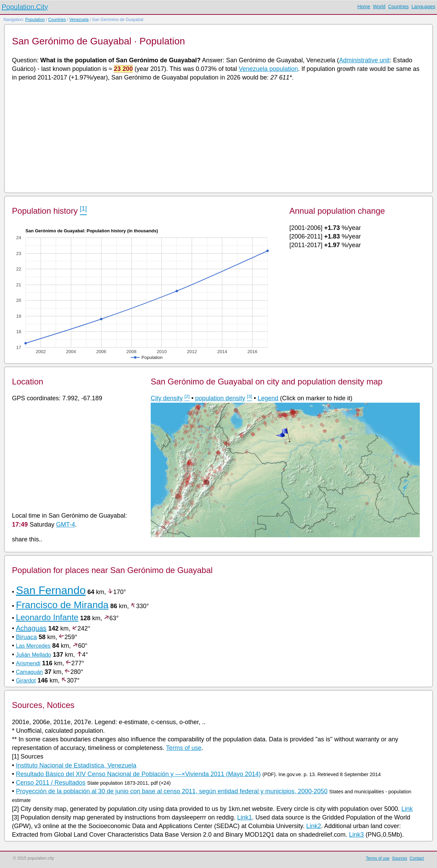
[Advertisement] (218, 136)
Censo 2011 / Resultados (51, 783)
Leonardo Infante (47, 617)
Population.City (25, 7)
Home (364, 7)
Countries (398, 7)
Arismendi (28, 663)
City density (167, 398)
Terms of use (184, 748)
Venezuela (79, 20)
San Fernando (51, 590)
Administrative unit (364, 60)
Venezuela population (268, 69)
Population (35, 20)
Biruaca (26, 637)
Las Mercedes (33, 646)
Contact (417, 858)
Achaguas (31, 628)
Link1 (244, 817)
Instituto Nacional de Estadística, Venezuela (76, 765)
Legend (268, 398)
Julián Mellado (33, 655)
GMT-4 (66, 525)
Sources (399, 858)
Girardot (26, 681)
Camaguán (29, 672)
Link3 (356, 835)
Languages (423, 7)
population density (220, 398)
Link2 (314, 826)
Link (407, 809)
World (379, 7)
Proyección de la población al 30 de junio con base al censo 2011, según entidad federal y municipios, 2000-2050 (172, 791)
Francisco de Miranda (62, 605)
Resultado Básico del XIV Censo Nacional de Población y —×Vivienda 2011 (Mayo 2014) (138, 774)
